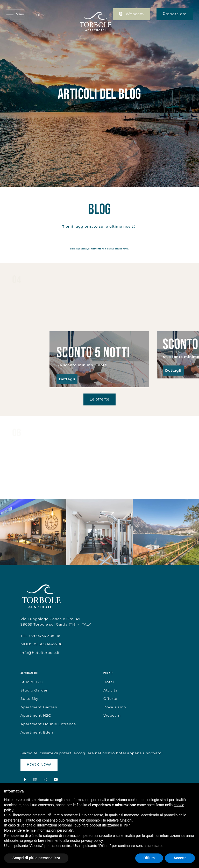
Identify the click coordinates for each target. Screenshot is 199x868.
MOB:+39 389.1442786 (41, 644)
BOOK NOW (39, 765)
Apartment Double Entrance (48, 724)
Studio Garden (35, 690)
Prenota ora (175, 14)
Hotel (109, 682)
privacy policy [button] (92, 840)
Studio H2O (32, 682)
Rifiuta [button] (149, 858)
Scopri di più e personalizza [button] (36, 858)
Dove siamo (115, 707)
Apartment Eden (37, 732)
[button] (41, 15)
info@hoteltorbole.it (40, 653)
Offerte (110, 699)
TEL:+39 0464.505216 (40, 636)
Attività (111, 690)
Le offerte (99, 399)
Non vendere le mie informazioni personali (38, 830)
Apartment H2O (36, 715)
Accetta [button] (180, 858)
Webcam (132, 14)
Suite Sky (29, 699)
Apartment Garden (39, 707)
